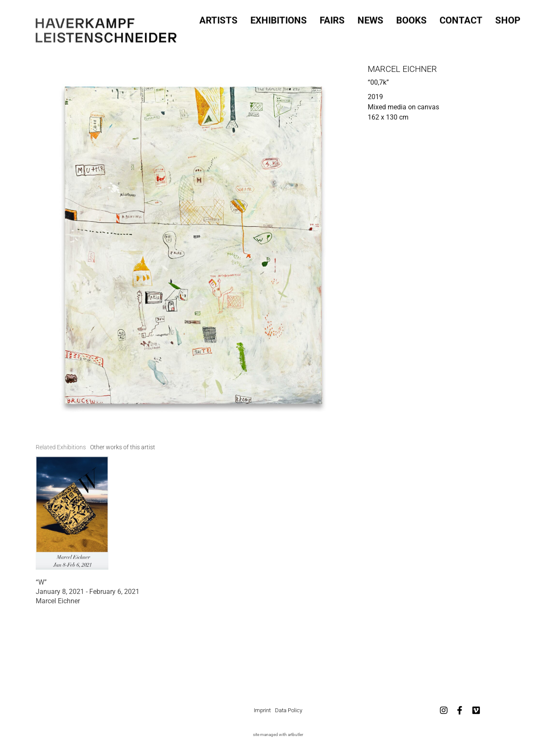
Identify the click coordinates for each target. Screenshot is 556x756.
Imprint (262, 710)
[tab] (61, 447)
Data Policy (289, 710)
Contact (461, 19)
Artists (218, 19)
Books (411, 19)
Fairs (332, 19)
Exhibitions (279, 19)
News (370, 19)
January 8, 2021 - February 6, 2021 (88, 592)
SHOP (508, 19)
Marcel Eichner (402, 69)
